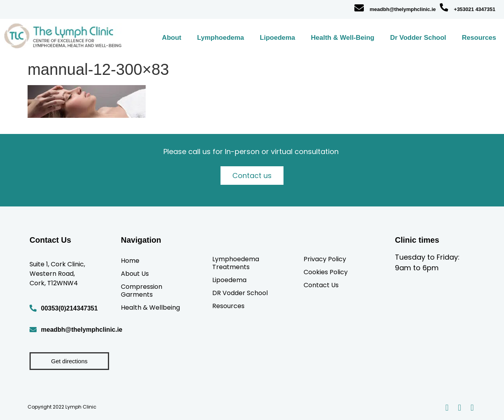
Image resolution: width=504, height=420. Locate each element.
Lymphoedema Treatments (236, 263)
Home (130, 260)
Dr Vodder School (418, 38)
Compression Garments (142, 290)
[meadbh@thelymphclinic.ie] (359, 8)
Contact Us (321, 285)
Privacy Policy (325, 259)
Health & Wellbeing (150, 307)
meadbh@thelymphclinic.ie (403, 9)
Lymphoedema (220, 38)
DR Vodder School (240, 293)
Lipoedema (278, 38)
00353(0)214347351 (69, 308)
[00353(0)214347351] (33, 308)
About (171, 38)
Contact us (252, 176)
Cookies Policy (326, 272)
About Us (135, 273)
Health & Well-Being (343, 38)
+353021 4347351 (475, 9)
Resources (479, 38)
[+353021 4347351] (444, 7)
